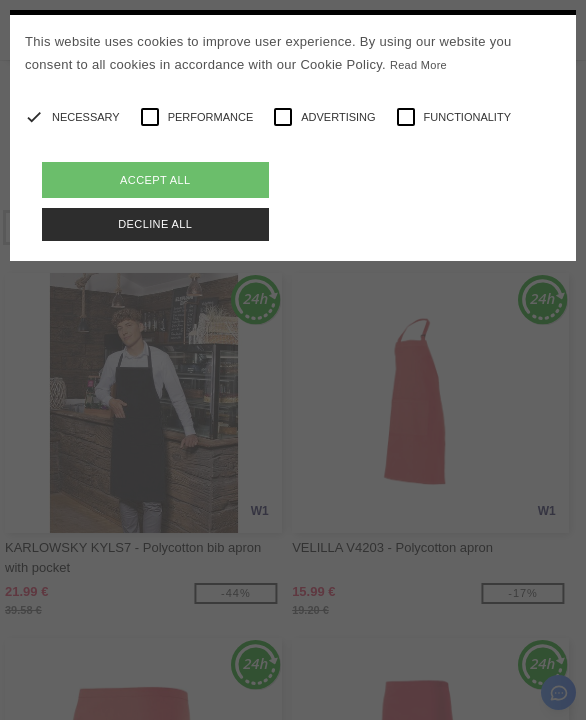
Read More (418, 65)
